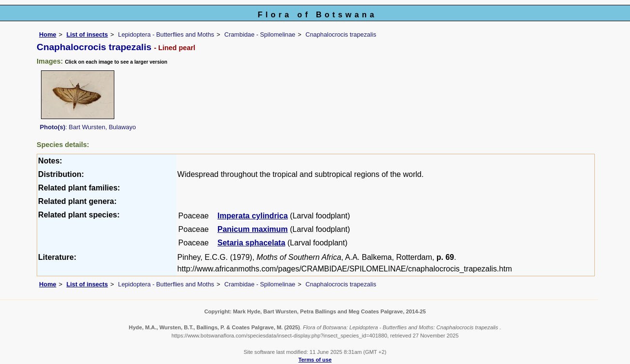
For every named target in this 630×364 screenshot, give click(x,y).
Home (48, 34)
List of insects (87, 34)
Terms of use (315, 360)
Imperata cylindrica (253, 216)
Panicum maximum (253, 229)
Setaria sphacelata (252, 243)
